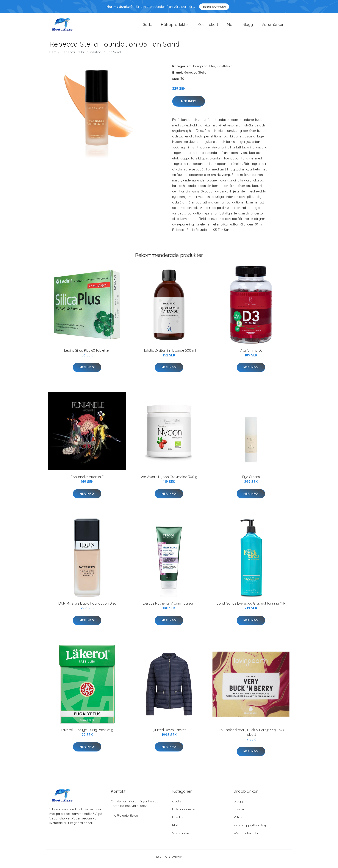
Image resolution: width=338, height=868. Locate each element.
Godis (147, 26)
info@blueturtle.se (124, 819)
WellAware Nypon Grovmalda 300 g (169, 480)
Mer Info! (189, 105)
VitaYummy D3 (251, 354)
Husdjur (178, 821)
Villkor (238, 821)
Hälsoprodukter (175, 26)
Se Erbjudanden (214, 7)
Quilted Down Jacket (169, 734)
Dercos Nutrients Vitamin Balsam (169, 607)
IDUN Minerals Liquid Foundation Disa (87, 607)
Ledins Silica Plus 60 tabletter (87, 354)
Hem (53, 56)
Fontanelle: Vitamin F (87, 480)
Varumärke (181, 837)
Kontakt (240, 813)
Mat (230, 26)
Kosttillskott (208, 26)
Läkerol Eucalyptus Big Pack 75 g (87, 734)
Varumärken (273, 26)
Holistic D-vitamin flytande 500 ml (169, 354)
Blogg (248, 26)
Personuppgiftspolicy (250, 829)
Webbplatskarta (246, 837)
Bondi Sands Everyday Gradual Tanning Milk (251, 607)
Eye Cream (251, 480)
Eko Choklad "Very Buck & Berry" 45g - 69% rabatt (251, 736)
